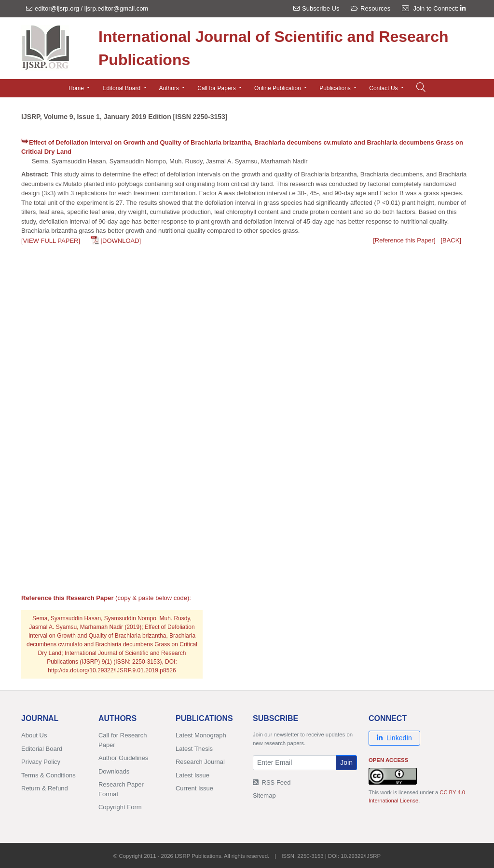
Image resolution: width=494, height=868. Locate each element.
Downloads (114, 771)
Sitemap (264, 795)
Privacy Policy (41, 762)
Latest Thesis (194, 749)
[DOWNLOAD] (121, 241)
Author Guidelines (123, 758)
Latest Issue (192, 775)
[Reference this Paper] (404, 240)
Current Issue (194, 788)
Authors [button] (170, 88)
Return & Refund (45, 788)
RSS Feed (272, 782)
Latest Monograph (201, 735)
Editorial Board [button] (122, 88)
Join (346, 762)
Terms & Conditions (48, 775)
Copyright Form (120, 807)
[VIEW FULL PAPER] (51, 241)
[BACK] (451, 240)
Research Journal (200, 762)
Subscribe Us (316, 8)
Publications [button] (336, 88)
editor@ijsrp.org (57, 8)
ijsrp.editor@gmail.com (116, 8)
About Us (34, 735)
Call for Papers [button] (217, 88)
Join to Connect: (439, 8)
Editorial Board (42, 749)
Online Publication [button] (278, 88)
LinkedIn (394, 738)
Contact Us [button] (384, 88)
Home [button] (77, 88)
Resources (370, 8)
